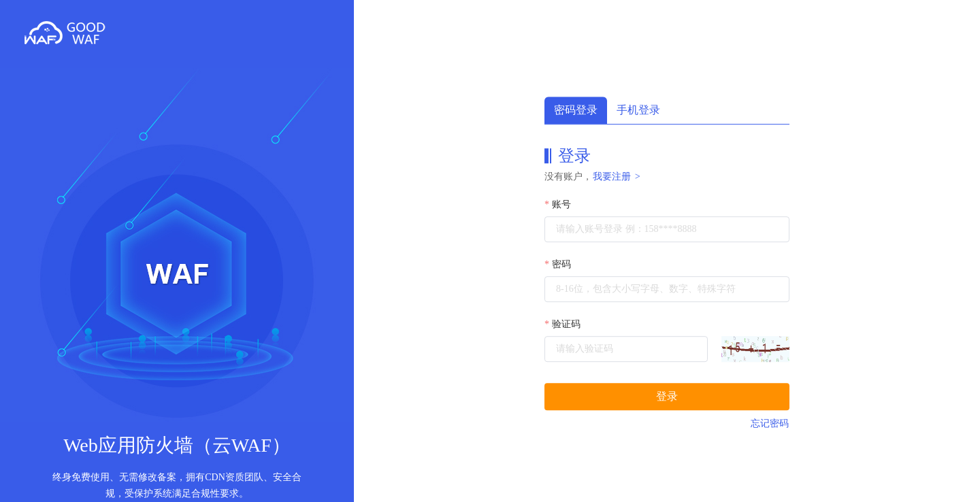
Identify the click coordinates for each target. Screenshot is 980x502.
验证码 (566, 324)
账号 (561, 204)
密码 (561, 264)
